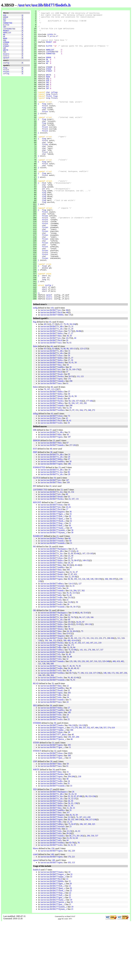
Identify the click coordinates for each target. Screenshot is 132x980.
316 (96, 719)
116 (71, 648)
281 (78, 894)
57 (53, 382)
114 (70, 641)
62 (72, 682)
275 (104, 696)
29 (72, 387)
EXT (5, 20)
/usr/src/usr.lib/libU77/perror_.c (53, 797)
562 (83, 648)
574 (109, 785)
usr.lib (37, 5)
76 (69, 708)
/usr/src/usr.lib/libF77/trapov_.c (53, 785)
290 (48, 733)
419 (77, 698)
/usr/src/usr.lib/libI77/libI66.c (52, 373)
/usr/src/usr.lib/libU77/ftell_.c (52, 583)
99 (86, 854)
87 (83, 680)
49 (45, 382)
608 (52, 722)
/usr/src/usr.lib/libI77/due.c (51, 394)
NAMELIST (7, 36)
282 (85, 461)
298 (71, 439)
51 (48, 382)
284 (75, 648)
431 (76, 632)
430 (89, 875)
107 (48, 447)
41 (72, 420)
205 (69, 751)
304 (52, 733)
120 (84, 783)
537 (97, 894)
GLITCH (6, 27)
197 (114, 637)
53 (48, 406)
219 (40, 639)
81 (80, 680)
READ (5, 43)
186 (69, 522)
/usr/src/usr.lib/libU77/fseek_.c (53, 579)
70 (45, 447)
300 (112, 696)
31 (72, 384)
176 (69, 437)
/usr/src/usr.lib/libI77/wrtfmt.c (53, 468)
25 (69, 416)
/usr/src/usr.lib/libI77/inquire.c (53, 570)
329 (104, 719)
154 (72, 550)
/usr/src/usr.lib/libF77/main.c (52, 783)
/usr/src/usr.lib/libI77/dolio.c (52, 391)
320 (40, 698)
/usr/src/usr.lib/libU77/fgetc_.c (53, 572)
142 (69, 909)
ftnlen (6, 82)
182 (91, 459)
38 (68, 394)
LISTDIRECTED (9, 32)
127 (85, 406)
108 (86, 682)
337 (102, 708)
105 (71, 406)
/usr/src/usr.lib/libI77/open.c (52, 437)
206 (69, 813)
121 (82, 434)
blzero (6, 62)
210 (92, 696)
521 (40, 722)
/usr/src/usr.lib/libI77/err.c (51, 368)
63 (69, 563)
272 (93, 468)
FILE (44, 218)
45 (50, 380)
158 (96, 637)
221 (73, 915)
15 (69, 384)
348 (108, 719)
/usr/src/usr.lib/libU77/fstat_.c (53, 581)
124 (84, 637)
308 (89, 882)
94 (71, 382)
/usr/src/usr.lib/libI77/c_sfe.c (52, 387)
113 (53, 447)
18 (69, 852)
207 (121, 731)
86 (80, 389)
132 (80, 696)
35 (76, 607)
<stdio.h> (52, 39)
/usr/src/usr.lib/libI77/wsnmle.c (53, 601)
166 (92, 675)
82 (69, 530)
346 (72, 788)
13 (67, 937)
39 (72, 418)
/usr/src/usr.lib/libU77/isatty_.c (53, 586)
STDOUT (6, 53)
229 (100, 696)
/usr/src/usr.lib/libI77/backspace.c (54, 607)
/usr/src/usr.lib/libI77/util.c (51, 466)
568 (48, 722)
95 (80, 682)
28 (67, 478)
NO (4, 39)
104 (74, 382)
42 (79, 623)
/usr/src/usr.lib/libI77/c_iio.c (52, 530)
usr (22, 5)
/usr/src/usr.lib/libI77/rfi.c (51, 712)
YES (5, 60)
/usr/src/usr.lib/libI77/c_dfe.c (52, 384)
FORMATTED (8, 25)
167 (73, 795)
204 (77, 795)
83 (75, 611)
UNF (5, 55)
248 (89, 468)
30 (70, 425)
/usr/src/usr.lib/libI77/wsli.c (52, 662)
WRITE (6, 57)
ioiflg (6, 72)
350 (68, 628)
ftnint (6, 80)
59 (56, 382)
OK (4, 41)
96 (75, 618)
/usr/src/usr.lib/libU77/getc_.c (52, 805)
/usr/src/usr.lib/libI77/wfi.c (51, 658)
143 (52, 366)
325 (93, 882)
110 (90, 682)
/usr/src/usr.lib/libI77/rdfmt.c (52, 461)
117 (84, 675)
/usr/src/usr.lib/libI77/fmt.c (51, 501)
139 (98, 731)
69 (70, 599)
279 (76, 785)
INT (5, 29)
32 (71, 579)
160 (109, 731)
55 (69, 618)
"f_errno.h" (53, 42)
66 (70, 731)
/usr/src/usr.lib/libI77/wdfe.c (52, 655)
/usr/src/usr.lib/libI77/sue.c (51, 401)
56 (69, 861)
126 (71, 694)
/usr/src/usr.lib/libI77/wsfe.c (52, 481)
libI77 (49, 5)
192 (117, 731)
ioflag (6, 84)
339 (68, 540)
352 (55, 698)
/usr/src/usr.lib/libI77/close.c (52, 389)
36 (71, 570)
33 (72, 621)
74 (61, 406)
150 (53, 906)
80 (64, 406)
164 (81, 468)
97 (73, 468)
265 (44, 733)
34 (71, 689)
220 (83, 719)
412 (85, 875)
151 (77, 468)
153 (90, 854)
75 (75, 675)
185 (69, 770)
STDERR (6, 48)
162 (81, 459)
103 (76, 696)
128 (73, 459)
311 (119, 696)
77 (79, 731)
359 (58, 698)
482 (122, 719)
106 (82, 731)
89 (69, 432)
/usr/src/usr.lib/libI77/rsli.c (51, 646)
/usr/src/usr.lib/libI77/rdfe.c (51, 705)
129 (56, 447)
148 (105, 731)
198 (87, 877)
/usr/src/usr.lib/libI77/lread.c (52, 432)
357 (68, 870)
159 (100, 637)
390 (65, 698)
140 (88, 637)
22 (61, 548)
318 (123, 696)
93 (77, 682)
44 (75, 396)
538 (44, 722)
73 (72, 389)
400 (69, 698)
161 (85, 708)
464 (97, 785)
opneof (6, 67)
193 (79, 719)
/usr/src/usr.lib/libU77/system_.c (54, 588)
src (28, 5)
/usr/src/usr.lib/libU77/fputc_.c (53, 576)
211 (96, 701)
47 (77, 630)
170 (77, 427)
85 (68, 382)
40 (51, 507)
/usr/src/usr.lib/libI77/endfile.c (53, 425)
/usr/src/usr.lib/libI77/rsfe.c (51, 715)
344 (50, 698)
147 (77, 461)
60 (69, 596)
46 (67, 368)
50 (71, 394)
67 (61, 382)
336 (46, 698)
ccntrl (6, 64)
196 (110, 637)
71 (69, 389)
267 (91, 719)
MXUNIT (6, 34)
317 (98, 708)
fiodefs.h (63, 5)
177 (88, 459)
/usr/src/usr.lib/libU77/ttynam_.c (54, 590)
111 (75, 406)
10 (69, 930)
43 (52, 471)
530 (92, 894)
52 (67, 466)
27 (72, 391)
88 (75, 708)
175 (85, 468)
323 (100, 719)
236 (125, 731)
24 (67, 396)
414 (73, 698)
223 (96, 696)
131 (77, 557)
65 (77, 689)
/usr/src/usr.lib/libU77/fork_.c (52, 574)
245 (87, 719)
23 (59, 525)
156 (94, 854)
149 (84, 618)
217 (91, 877)
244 (40, 733)
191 (88, 696)
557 (105, 785)
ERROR (6, 18)
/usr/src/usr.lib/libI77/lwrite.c (52, 434)
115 (79, 637)
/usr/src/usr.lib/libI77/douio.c (52, 420)
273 (74, 894)
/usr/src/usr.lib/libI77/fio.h (51, 370)
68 (56, 406)
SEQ (5, 46)
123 (81, 406)
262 (75, 503)
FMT (5, 23)
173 (72, 703)
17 (70, 373)
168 (106, 637)
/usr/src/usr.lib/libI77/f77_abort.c (54, 792)
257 (71, 503)
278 (89, 708)
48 (71, 715)
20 (69, 461)
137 (94, 731)
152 (88, 618)
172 (84, 696)
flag (5, 77)
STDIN (6, 50)
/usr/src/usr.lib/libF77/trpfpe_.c (53, 788)
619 (113, 785)
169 (74, 427)
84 (77, 389)
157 (77, 459)
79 (64, 382)
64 (77, 896)
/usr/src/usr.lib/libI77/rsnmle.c (53, 439)
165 (81, 461)
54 (77, 680)
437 (93, 785)
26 (67, 646)
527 (79, 648)
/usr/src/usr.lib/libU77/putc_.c (53, 816)
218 (121, 637)
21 (70, 468)
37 (72, 416)
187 (69, 495)
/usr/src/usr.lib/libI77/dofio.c (52, 416)
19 (69, 420)
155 (88, 611)
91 (74, 738)
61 (71, 401)
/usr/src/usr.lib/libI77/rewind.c (53, 644)
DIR (5, 16)
